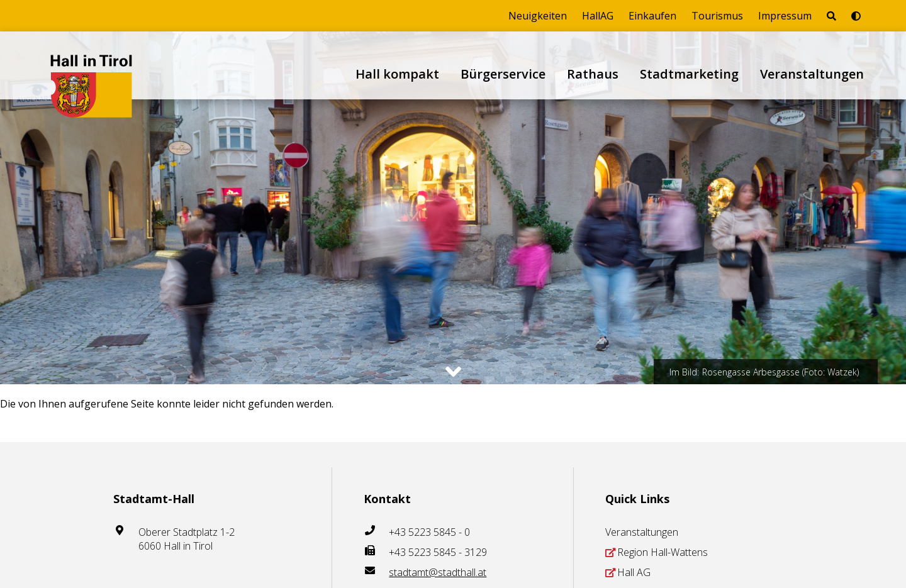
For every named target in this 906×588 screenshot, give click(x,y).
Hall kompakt (397, 74)
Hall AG (634, 572)
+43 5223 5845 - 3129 (438, 552)
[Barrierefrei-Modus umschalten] (856, 16)
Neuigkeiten (538, 16)
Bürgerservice (503, 74)
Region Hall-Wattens (663, 552)
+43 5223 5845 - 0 (429, 532)
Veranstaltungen (812, 74)
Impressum (785, 16)
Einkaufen (652, 16)
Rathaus (593, 74)
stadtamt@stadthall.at (438, 572)
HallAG (598, 16)
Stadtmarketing (689, 74)
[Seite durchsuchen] (831, 16)
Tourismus (717, 16)
